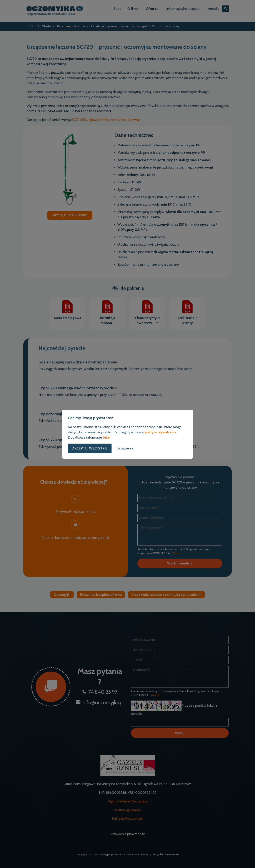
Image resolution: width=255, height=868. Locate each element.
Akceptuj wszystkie (90, 448)
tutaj (106, 437)
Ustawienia (125, 448)
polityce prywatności (160, 432)
